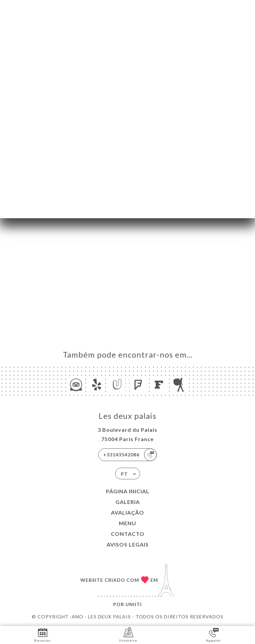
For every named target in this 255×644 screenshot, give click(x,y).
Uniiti (134, 604)
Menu (127, 523)
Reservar (42, 635)
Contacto (128, 534)
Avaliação (127, 512)
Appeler (213, 635)
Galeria (128, 502)
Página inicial (128, 491)
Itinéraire (128, 635)
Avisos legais (128, 544)
